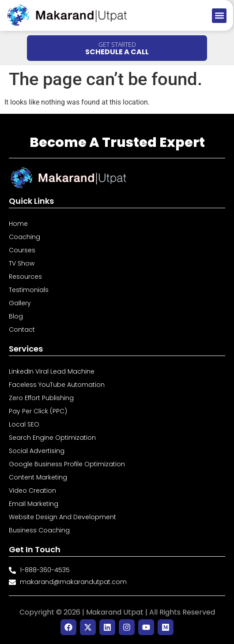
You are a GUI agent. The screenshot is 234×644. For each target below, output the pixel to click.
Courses (22, 250)
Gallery (20, 303)
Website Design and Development (62, 517)
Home (18, 224)
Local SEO (24, 424)
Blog (16, 316)
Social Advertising (37, 451)
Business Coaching (39, 530)
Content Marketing (38, 477)
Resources (25, 277)
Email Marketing (34, 504)
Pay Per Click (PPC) (38, 411)
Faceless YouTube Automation (57, 385)
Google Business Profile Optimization (67, 464)
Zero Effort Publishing (41, 398)
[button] (219, 16)
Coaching (25, 237)
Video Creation (32, 490)
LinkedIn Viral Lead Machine (52, 371)
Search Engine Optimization (52, 438)
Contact (22, 329)
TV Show (22, 263)
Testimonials (29, 290)
